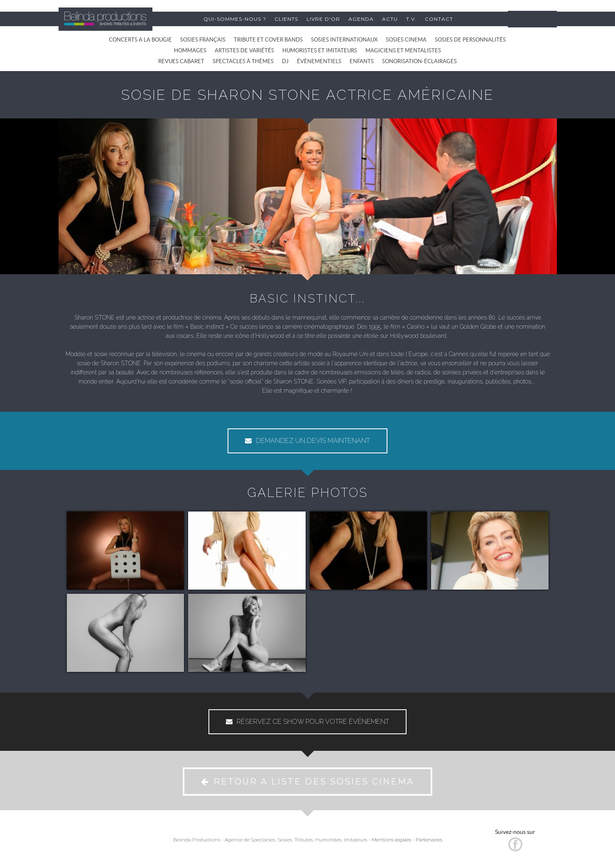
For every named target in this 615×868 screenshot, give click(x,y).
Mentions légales (391, 840)
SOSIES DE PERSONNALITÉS (470, 40)
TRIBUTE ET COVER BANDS (268, 40)
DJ (285, 61)
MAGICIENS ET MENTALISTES (403, 50)
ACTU (390, 19)
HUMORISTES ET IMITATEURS (320, 50)
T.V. (411, 19)
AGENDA (361, 19)
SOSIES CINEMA (406, 40)
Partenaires (429, 840)
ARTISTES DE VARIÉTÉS (244, 50)
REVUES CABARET (181, 61)
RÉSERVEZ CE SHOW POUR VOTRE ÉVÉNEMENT (307, 722)
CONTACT (439, 19)
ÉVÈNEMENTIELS (319, 61)
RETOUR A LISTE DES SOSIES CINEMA (307, 782)
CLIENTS (286, 19)
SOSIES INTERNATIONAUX (344, 40)
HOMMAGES (190, 50)
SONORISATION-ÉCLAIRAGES (419, 61)
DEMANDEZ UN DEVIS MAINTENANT (307, 441)
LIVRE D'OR (323, 19)
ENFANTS (362, 61)
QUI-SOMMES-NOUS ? (235, 19)
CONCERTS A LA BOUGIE (140, 40)
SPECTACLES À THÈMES (243, 61)
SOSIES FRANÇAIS (203, 40)
